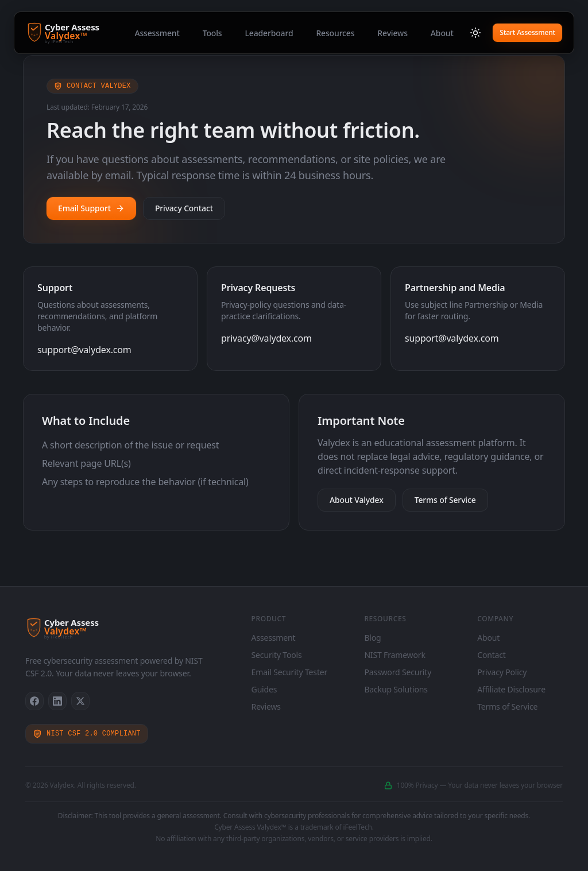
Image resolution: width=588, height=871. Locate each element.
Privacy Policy (502, 672)
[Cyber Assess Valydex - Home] (86, 33)
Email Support (91, 208)
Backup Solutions (396, 689)
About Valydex (357, 500)
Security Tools (277, 655)
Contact (492, 655)
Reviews (392, 33)
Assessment (157, 33)
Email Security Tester (290, 672)
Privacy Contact (184, 208)
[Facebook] (34, 701)
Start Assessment (527, 32)
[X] (80, 701)
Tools (212, 33)
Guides (264, 689)
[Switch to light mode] (475, 33)
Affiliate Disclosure (511, 689)
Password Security (398, 672)
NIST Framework (394, 655)
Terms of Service (445, 500)
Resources (335, 33)
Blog (372, 638)
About (442, 33)
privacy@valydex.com (266, 338)
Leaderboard (269, 33)
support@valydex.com (84, 350)
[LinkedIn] (57, 701)
